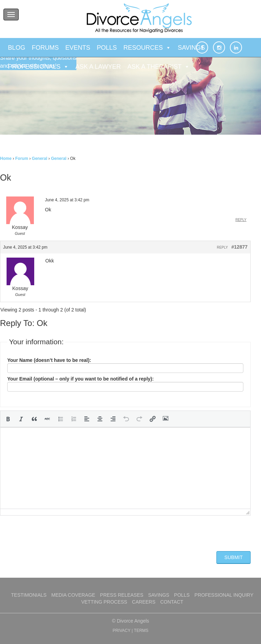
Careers (144, 602)
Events (78, 48)
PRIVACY (122, 631)
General (40, 158)
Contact (172, 602)
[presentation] (8, 419)
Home (6, 158)
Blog (17, 48)
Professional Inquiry (224, 595)
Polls (107, 48)
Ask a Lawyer (98, 67)
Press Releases (122, 595)
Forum (22, 158)
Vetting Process (104, 602)
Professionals (38, 67)
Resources (147, 48)
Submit (234, 557)
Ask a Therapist (159, 67)
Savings (191, 48)
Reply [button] (241, 220)
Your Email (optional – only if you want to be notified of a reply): (81, 379)
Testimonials (29, 595)
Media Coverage (73, 595)
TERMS (141, 631)
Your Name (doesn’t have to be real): (49, 360)
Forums (45, 48)
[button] (8, 419)
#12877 (239, 247)
